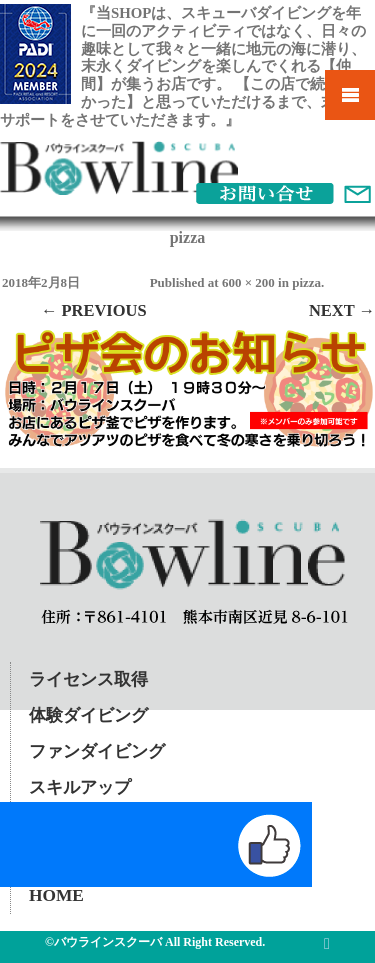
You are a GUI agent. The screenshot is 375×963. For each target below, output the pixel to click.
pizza (306, 282)
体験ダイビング (88, 715)
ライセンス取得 (88, 679)
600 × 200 (248, 282)
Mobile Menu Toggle (350, 95)
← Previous (94, 310)
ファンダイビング (97, 751)
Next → (342, 310)
